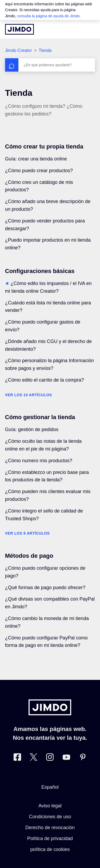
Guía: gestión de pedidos (32, 429)
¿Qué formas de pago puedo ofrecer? (45, 588)
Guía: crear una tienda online (36, 159)
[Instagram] (50, 758)
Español (50, 787)
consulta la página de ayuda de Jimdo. (49, 16)
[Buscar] (50, 65)
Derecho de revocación (50, 828)
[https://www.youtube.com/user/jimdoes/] (66, 758)
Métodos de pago (29, 556)
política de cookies (50, 849)
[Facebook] (17, 758)
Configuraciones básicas (40, 271)
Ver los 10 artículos (29, 395)
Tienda (45, 50)
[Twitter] (34, 758)
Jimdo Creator (18, 50)
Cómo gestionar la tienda (40, 417)
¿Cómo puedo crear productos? (39, 171)
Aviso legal (50, 806)
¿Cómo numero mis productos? (39, 461)
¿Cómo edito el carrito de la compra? (45, 380)
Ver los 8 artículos (27, 533)
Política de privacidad (50, 838)
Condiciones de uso (50, 817)
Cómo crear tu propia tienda (44, 146)
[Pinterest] (83, 758)
